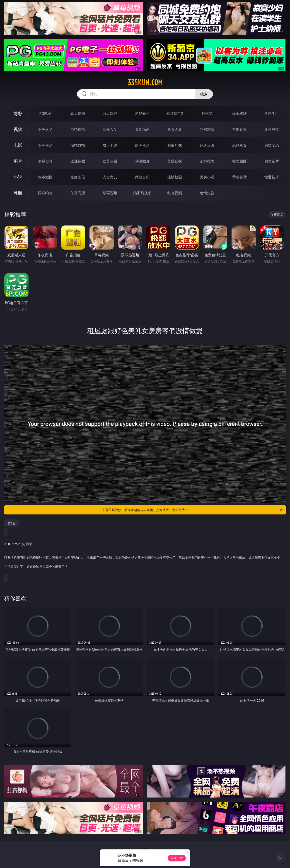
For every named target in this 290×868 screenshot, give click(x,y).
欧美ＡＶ (110, 129)
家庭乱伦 (78, 177)
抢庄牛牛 (272, 114)
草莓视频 (110, 193)
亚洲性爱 (45, 145)
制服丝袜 (175, 145)
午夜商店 (78, 193)
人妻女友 (110, 177)
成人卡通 (110, 145)
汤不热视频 (142, 193)
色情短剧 (207, 193)
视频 (18, 129)
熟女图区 (239, 161)
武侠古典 (142, 177)
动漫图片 (142, 161)
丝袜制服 (207, 129)
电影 (18, 145)
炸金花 (207, 114)
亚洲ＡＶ (45, 129)
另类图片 (272, 161)
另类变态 (272, 145)
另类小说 (207, 177)
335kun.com (145, 82)
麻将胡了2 (175, 114)
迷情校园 (175, 177)
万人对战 (110, 114)
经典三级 (207, 145)
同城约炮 (45, 193)
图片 (18, 161)
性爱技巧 (272, 177)
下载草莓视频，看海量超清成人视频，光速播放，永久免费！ (193, 510)
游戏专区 (142, 114)
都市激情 (45, 177)
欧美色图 (110, 161)
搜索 (204, 94)
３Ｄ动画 (142, 129)
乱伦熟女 (239, 145)
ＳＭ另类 (272, 129)
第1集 (12, 523)
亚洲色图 (78, 161)
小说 (18, 177)
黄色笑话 (239, 177)
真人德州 (78, 114)
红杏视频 (175, 193)
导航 (18, 193)
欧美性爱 (142, 145)
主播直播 (239, 129)
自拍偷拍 (78, 129)
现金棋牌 (239, 114)
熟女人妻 (175, 129)
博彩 (18, 113)
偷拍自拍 (78, 145)
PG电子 (45, 114)
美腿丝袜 (175, 161)
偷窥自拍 (45, 161)
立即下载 (177, 858)
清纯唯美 (207, 161)
